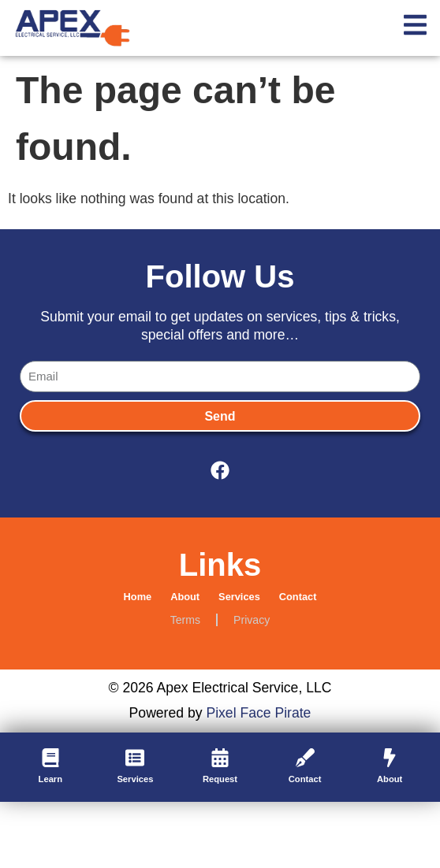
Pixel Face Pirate (258, 713)
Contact (298, 597)
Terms (185, 620)
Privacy (252, 620)
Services (239, 597)
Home (138, 597)
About (185, 597)
